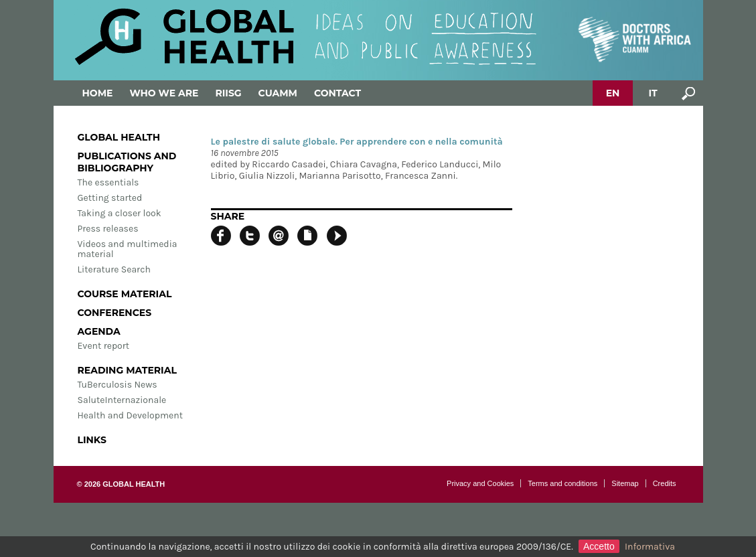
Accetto (599, 546)
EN (613, 93)
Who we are (164, 93)
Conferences (115, 313)
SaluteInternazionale (122, 400)
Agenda (99, 331)
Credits (665, 483)
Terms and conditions (562, 483)
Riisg (228, 93)
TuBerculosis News (118, 385)
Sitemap (625, 483)
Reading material (127, 370)
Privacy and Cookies (480, 483)
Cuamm (278, 93)
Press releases (108, 229)
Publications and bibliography (127, 162)
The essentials (108, 182)
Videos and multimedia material (128, 249)
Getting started (110, 198)
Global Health (119, 137)
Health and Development (130, 415)
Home (98, 93)
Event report (104, 346)
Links (92, 440)
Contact (337, 93)
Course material (125, 294)
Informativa (650, 547)
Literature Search (114, 269)
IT (653, 93)
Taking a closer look (120, 213)
